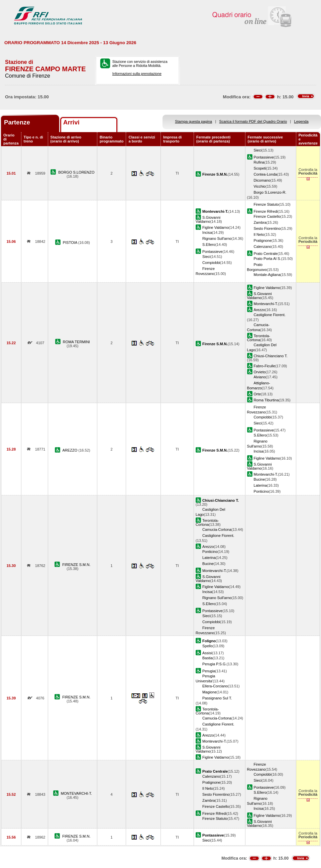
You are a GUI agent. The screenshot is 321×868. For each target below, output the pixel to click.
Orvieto (260, 372)
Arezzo (259, 310)
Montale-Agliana (267, 275)
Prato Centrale (266, 254)
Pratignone (263, 240)
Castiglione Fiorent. (270, 315)
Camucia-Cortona (217, 529)
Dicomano (262, 180)
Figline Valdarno (216, 227)
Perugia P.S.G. (214, 664)
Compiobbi (211, 263)
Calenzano (263, 247)
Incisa (207, 232)
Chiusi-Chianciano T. (271, 356)
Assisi (207, 653)
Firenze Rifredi (266, 211)
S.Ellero (209, 245)
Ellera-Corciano (215, 686)
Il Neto (259, 234)
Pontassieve (264, 157)
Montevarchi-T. (266, 304)
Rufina (259, 162)
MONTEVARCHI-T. (76, 793)
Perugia (209, 671)
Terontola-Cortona (259, 338)
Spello (207, 646)
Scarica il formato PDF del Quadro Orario (253, 121)
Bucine (259, 479)
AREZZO (70, 450)
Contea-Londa (265, 174)
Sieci (258, 150)
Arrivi (71, 122)
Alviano (260, 377)
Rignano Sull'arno (217, 238)
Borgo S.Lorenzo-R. (270, 192)
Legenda (301, 121)
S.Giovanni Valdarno (208, 219)
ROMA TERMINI (76, 342)
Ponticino (261, 491)
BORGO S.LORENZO (76, 172)
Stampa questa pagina (193, 121)
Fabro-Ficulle (265, 366)
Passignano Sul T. (217, 698)
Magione (209, 692)
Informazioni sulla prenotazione (137, 74)
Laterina (260, 485)
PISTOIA (71, 243)
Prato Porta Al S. (267, 259)
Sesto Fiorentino (267, 228)
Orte (257, 394)
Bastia (207, 658)
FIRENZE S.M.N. (76, 565)
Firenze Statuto (266, 204)
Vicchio (260, 186)
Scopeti (260, 168)
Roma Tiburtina (266, 400)
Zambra (260, 222)
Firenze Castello (267, 216)
